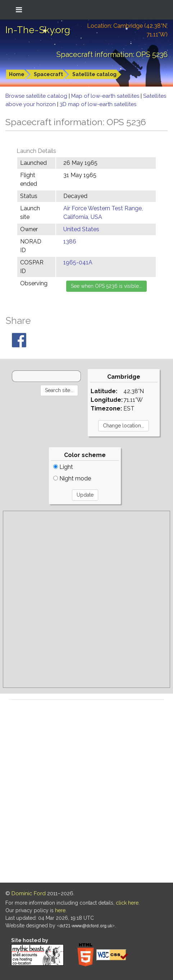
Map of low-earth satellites (106, 96)
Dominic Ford (29, 893)
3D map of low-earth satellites (98, 104)
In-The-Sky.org (38, 30)
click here (127, 903)
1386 (70, 241)
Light (63, 467)
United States (81, 229)
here (60, 910)
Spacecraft (48, 74)
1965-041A (78, 262)
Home (17, 74)
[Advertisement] (86, 599)
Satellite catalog (94, 74)
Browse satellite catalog (37, 96)
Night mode (72, 478)
